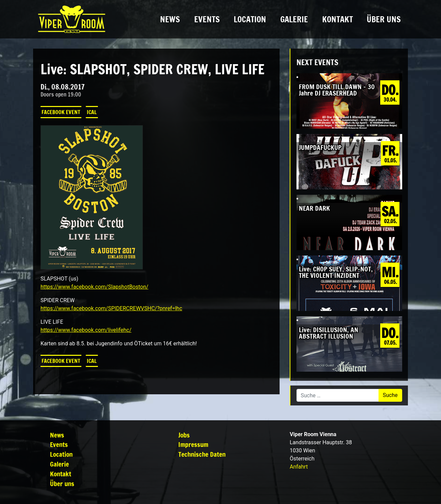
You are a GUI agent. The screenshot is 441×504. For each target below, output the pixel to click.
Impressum (193, 444)
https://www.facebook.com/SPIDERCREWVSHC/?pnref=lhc (111, 308)
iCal (92, 112)
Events (207, 19)
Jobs (184, 435)
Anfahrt (299, 467)
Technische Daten (202, 454)
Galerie (294, 19)
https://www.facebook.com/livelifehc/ (86, 330)
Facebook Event (61, 112)
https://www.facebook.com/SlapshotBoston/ (95, 287)
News (170, 19)
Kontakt (338, 19)
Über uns (384, 19)
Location (250, 19)
